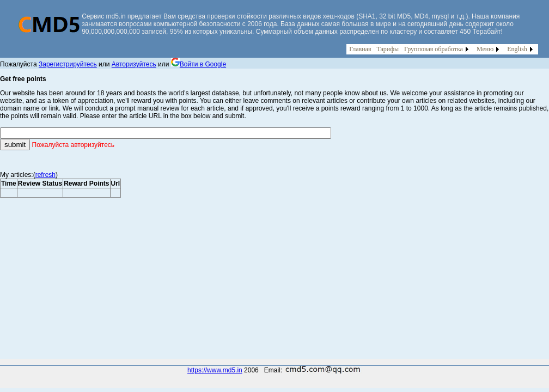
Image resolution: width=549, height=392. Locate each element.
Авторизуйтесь (134, 64)
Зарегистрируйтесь (68, 64)
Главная (360, 49)
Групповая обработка (434, 49)
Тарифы (388, 49)
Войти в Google (199, 64)
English (517, 49)
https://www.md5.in (215, 370)
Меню (485, 49)
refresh (45, 175)
